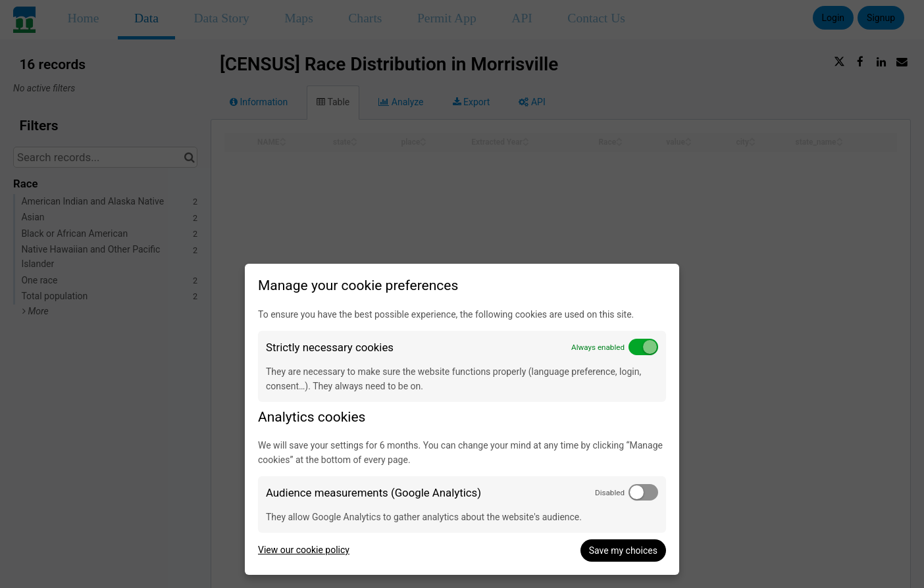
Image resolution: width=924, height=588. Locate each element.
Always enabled (598, 347)
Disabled (610, 493)
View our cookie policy (304, 550)
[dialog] (462, 419)
